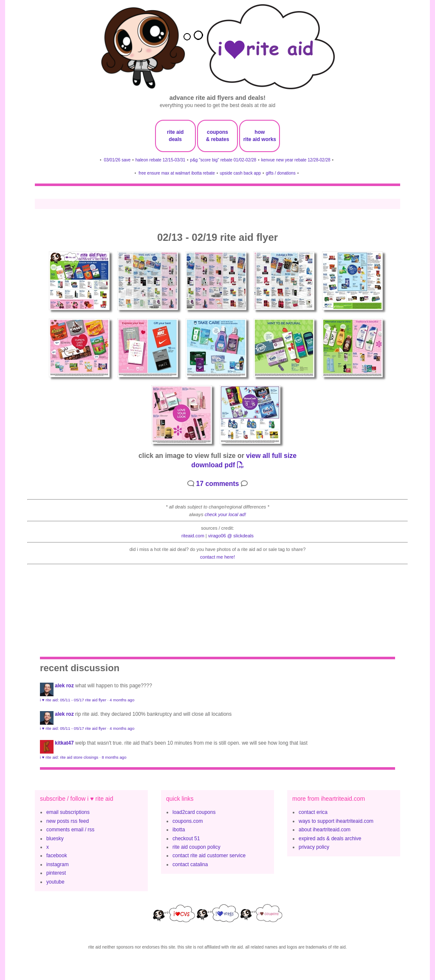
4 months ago (122, 700)
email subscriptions (68, 812)
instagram (58, 864)
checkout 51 (186, 839)
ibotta (179, 830)
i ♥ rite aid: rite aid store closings (69, 757)
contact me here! (217, 557)
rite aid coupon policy (196, 847)
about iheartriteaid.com (325, 830)
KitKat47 (64, 743)
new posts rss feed (68, 821)
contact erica (313, 812)
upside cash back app (240, 173)
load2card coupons (194, 812)
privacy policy (314, 847)
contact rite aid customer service (209, 856)
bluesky (55, 839)
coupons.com (188, 821)
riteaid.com (193, 536)
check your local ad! (225, 514)
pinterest (56, 873)
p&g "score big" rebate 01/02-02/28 (223, 160)
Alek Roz (64, 686)
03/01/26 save (117, 160)
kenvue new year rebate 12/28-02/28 (296, 160)
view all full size (271, 456)
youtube (55, 882)
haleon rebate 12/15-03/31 (160, 160)
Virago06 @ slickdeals (231, 536)
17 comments (217, 484)
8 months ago (114, 757)
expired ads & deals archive (330, 839)
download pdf (217, 465)
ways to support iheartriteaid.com (336, 821)
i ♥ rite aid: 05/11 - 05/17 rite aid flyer (73, 700)
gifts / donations (281, 173)
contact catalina (190, 864)
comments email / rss (70, 830)
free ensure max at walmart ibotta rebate (177, 173)
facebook (57, 856)
